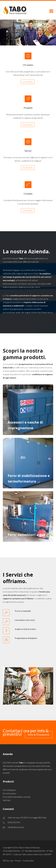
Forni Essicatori (10, 793)
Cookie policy (28, 861)
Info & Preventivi (39, 734)
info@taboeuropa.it (16, 827)
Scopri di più (28, 82)
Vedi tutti (7, 800)
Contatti (28, 194)
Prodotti (28, 108)
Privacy (18, 861)
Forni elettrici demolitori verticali (17, 797)
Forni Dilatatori (9, 790)
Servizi (28, 151)
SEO (5, 861)
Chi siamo (28, 65)
